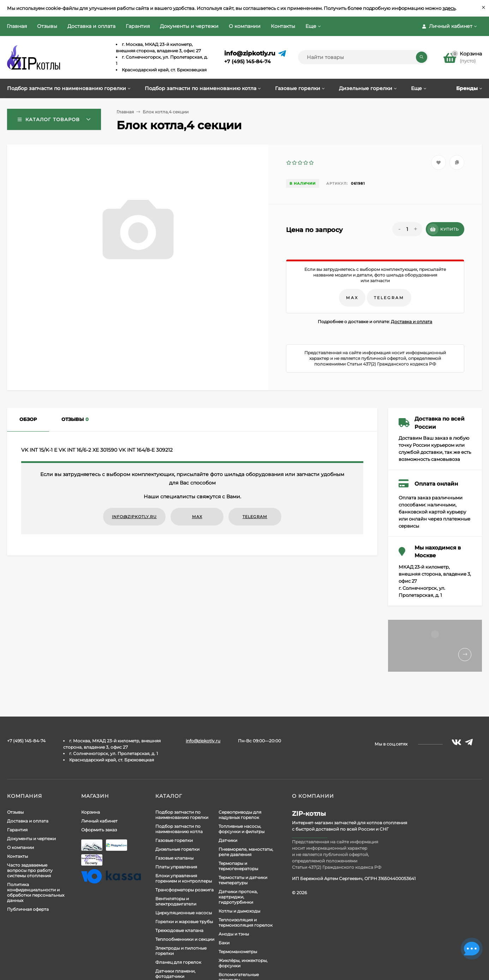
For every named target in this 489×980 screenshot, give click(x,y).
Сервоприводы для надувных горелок (240, 815)
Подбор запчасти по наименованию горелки (182, 815)
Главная (17, 26)
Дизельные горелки (177, 849)
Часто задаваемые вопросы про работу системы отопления (30, 870)
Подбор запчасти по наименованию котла (179, 829)
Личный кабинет (99, 821)
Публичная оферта (28, 909)
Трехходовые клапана (179, 930)
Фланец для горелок (178, 962)
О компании (245, 26)
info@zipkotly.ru (250, 53)
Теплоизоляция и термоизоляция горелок (246, 922)
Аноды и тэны (234, 934)
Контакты (283, 26)
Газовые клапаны (174, 858)
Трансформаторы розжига (184, 890)
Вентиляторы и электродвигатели (176, 901)
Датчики (228, 840)
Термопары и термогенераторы (238, 866)
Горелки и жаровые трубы (184, 922)
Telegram (389, 298)
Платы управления (176, 867)
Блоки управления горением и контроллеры (184, 878)
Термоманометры (238, 952)
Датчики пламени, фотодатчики (175, 974)
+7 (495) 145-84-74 (248, 61)
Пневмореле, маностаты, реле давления (246, 852)
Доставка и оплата (91, 26)
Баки (224, 943)
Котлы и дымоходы (239, 911)
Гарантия (138, 26)
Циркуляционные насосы (184, 913)
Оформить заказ (99, 830)
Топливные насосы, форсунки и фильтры (241, 829)
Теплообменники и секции (185, 939)
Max (352, 298)
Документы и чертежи (189, 26)
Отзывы (47, 26)
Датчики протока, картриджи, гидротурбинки (238, 897)
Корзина (91, 812)
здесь (449, 8)
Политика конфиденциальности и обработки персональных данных (36, 892)
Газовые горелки (174, 840)
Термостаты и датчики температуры (243, 880)
